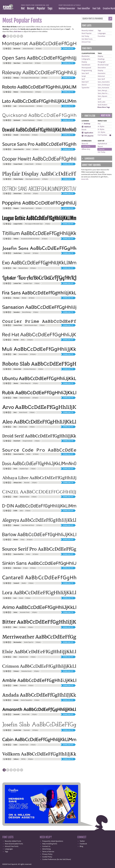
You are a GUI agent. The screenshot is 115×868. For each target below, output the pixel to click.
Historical (101, 76)
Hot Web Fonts (87, 39)
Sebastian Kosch (26, 671)
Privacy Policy (47, 854)
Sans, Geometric (104, 82)
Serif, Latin (102, 102)
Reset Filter (106, 115)
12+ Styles (101, 132)
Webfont (86, 127)
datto (21, 511)
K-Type (25, 568)
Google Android (27, 441)
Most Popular (87, 33)
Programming (87, 71)
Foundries (101, 36)
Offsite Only (86, 149)
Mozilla (24, 298)
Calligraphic (86, 59)
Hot (23, 8)
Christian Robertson (27, 92)
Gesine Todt (26, 714)
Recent (31, 8)
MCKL (23, 340)
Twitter (82, 841)
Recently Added (87, 31)
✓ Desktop (86, 124)
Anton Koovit (23, 412)
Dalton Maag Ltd (26, 383)
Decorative (102, 68)
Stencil (84, 85)
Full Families (102, 135)
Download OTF (68, 49)
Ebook (84, 130)
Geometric (102, 73)
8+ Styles (101, 129)
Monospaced (86, 68)
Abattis (24, 583)
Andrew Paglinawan (29, 120)
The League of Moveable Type (30, 78)
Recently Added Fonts (13, 841)
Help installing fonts (50, 844)
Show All (85, 144)
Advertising (46, 849)
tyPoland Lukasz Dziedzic (27, 106)
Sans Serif (85, 73)
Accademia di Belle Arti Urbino (30, 239)
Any (99, 124)
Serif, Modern (103, 105)
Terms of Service (48, 852)
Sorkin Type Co (29, 642)
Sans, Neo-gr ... (103, 91)
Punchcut (23, 686)
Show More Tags (104, 107)
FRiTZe (23, 759)
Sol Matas (23, 627)
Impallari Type (28, 283)
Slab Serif (85, 82)
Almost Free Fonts (12, 846)
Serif (83, 79)
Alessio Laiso (23, 427)
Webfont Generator (67, 8)
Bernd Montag (26, 312)
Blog (81, 846)
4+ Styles (101, 127)
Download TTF (68, 63)
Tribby (22, 540)
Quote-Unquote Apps (31, 325)
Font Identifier (84, 8)
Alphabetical (102, 144)
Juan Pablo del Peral (28, 525)
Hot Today (85, 36)
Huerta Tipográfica (26, 700)
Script (84, 76)
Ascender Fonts (28, 63)
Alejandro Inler (24, 657)
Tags (50, 8)
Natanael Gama (23, 268)
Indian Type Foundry (27, 208)
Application (87, 133)
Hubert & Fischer (25, 398)
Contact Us (46, 846)
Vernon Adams (25, 135)
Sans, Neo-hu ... (103, 93)
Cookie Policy (47, 857)
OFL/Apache (87, 136)
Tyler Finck (27, 194)
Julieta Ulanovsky (28, 49)
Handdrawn (86, 65)
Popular (41, 8)
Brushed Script (103, 65)
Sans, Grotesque (104, 85)
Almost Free (86, 42)
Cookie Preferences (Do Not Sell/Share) (57, 859)
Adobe (28, 149)
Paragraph (102, 62)
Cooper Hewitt (29, 164)
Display (84, 62)
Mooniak (27, 483)
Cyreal (21, 598)
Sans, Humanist (103, 88)
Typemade (27, 253)
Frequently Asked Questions (53, 841)
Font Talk (96, 8)
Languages (102, 33)
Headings (101, 59)
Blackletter (86, 56)
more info (85, 179)
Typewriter (86, 88)
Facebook (83, 844)
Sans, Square (102, 96)
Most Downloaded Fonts (14, 844)
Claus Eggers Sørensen (33, 179)
